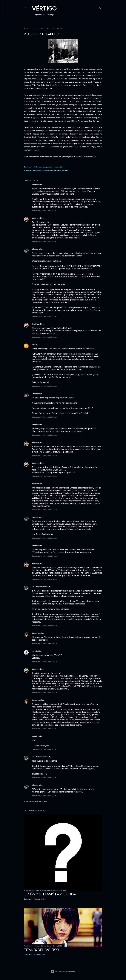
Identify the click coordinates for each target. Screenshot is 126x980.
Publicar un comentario (35, 802)
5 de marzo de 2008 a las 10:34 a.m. (45, 456)
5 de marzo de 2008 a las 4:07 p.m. (44, 729)
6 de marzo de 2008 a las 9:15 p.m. (44, 796)
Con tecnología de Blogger (63, 972)
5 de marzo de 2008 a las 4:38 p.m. (44, 749)
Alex (34, 345)
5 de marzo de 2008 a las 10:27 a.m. (45, 417)
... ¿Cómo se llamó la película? (50, 894)
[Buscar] (101, 8)
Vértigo (44, 8)
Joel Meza (36, 218)
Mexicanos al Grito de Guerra (43, 171)
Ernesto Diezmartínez (40, 587)
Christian (35, 249)
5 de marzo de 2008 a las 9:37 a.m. (44, 316)
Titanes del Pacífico (41, 950)
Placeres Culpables (61, 171)
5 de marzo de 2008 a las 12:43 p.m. (45, 693)
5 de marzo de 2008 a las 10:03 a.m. (45, 337)
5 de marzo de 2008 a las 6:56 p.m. (44, 778)
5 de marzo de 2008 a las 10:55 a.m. (45, 538)
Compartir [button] (28, 167)
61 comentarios (40, 954)
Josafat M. (36, 633)
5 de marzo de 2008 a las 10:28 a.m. (45, 435)
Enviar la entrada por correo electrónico (49, 167)
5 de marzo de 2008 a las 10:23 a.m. (45, 386)
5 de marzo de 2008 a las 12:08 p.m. (45, 644)
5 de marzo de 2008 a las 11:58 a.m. (45, 626)
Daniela (35, 651)
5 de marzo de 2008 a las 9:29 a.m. (44, 211)
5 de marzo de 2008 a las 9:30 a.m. (44, 242)
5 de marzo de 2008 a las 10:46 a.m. (45, 510)
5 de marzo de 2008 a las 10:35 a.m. (45, 476)
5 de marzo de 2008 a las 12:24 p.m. (45, 662)
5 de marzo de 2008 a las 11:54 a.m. (45, 579)
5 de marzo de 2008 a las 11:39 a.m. (45, 556)
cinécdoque (54, 69)
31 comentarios (40, 899)
